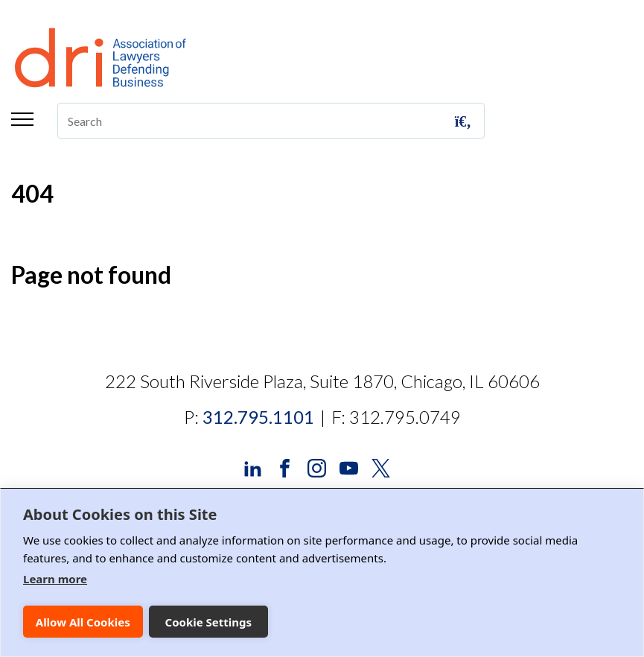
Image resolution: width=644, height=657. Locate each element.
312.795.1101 (258, 417)
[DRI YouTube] (349, 467)
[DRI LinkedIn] (253, 467)
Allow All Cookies (83, 622)
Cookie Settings (209, 622)
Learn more (55, 579)
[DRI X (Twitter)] (381, 467)
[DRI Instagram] (317, 467)
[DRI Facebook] (285, 467)
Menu (22, 119)
